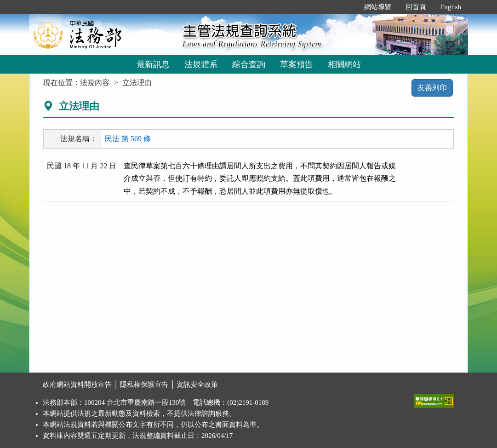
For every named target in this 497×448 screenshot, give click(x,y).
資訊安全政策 (197, 385)
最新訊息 (153, 64)
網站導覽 (378, 7)
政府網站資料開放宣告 (77, 385)
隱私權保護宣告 (144, 385)
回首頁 (416, 7)
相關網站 (344, 64)
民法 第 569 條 (128, 139)
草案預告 (297, 64)
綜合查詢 (249, 64)
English (451, 7)
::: (348, 7)
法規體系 (201, 64)
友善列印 (432, 88)
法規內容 (95, 83)
